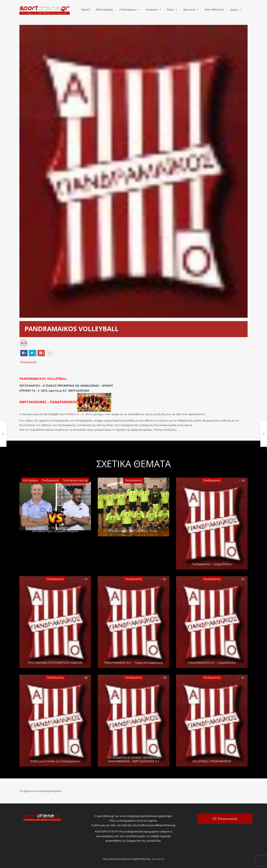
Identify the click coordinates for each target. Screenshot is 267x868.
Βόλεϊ (170, 10)
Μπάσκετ (152, 10)
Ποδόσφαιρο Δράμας (75, 480)
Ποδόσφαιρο (128, 10)
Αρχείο (234, 10)
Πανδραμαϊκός (29, 362)
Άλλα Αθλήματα (214, 10)
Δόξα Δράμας (105, 10)
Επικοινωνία (227, 819)
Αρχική (85, 10)
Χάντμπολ (189, 10)
